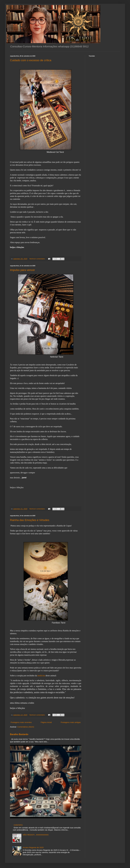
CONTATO (18, 825)
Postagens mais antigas (71, 722)
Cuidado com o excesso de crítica (31, 60)
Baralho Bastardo (19, 734)
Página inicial (46, 722)
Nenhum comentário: (38, 259)
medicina (41, 676)
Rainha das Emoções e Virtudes (30, 520)
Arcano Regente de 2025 (33, 847)
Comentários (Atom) (26, 727)
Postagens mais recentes (21, 722)
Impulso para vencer (22, 270)
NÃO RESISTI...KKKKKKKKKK (36, 835)
